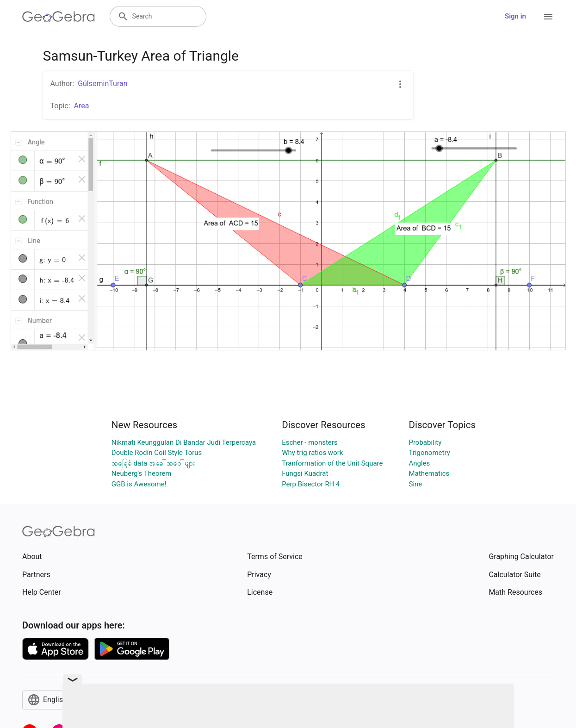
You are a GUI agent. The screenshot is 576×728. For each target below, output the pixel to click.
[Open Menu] (548, 17)
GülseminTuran (102, 84)
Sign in (515, 16)
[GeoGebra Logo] (59, 17)
